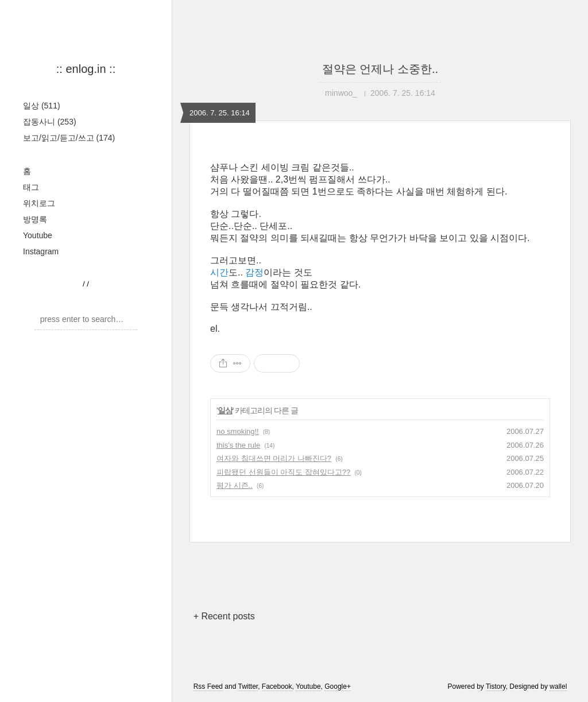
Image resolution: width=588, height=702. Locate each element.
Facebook (277, 687)
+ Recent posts (224, 616)
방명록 (35, 219)
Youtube (38, 235)
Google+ (338, 687)
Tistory (496, 687)
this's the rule (238, 445)
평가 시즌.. (235, 485)
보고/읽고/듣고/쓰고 (69, 138)
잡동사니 (50, 122)
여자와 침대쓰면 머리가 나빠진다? (274, 458)
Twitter (248, 687)
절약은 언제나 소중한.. (380, 69)
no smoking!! (238, 431)
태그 (31, 187)
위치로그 (39, 203)
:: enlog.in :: (86, 69)
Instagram (41, 251)
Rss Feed (208, 687)
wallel (558, 687)
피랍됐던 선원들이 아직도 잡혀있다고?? (283, 472)
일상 (42, 106)
